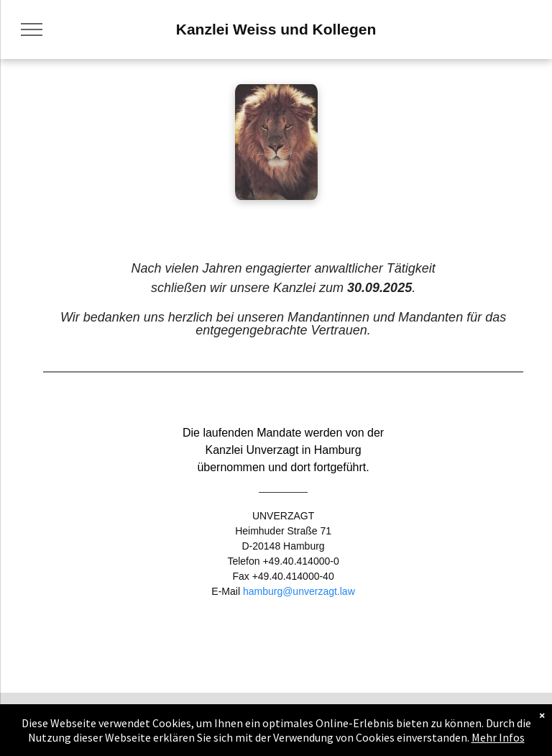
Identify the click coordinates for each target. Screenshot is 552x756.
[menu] (32, 29)
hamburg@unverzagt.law (299, 591)
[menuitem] (38, 728)
